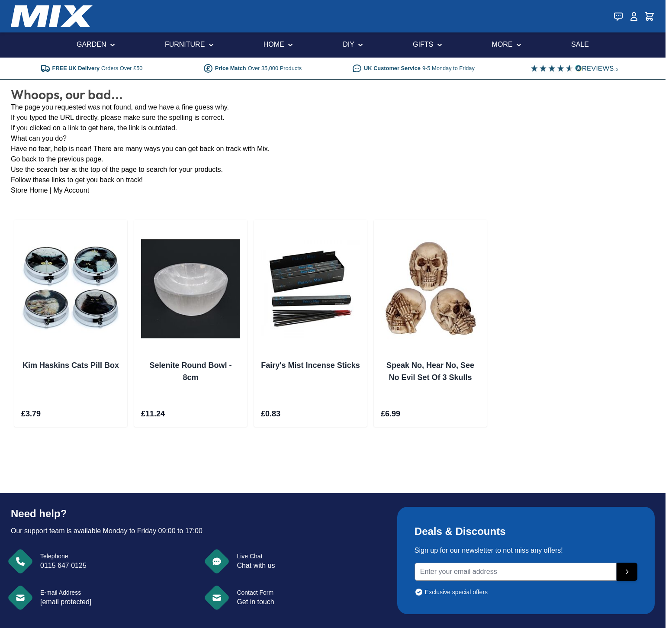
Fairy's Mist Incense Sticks (310, 365)
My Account (71, 190)
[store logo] (52, 16)
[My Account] (634, 16)
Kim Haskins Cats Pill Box (71, 365)
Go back (24, 159)
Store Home (29, 190)
